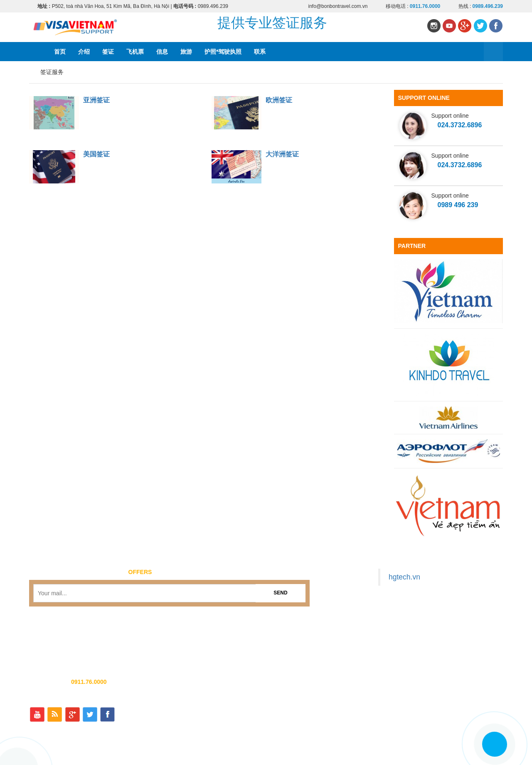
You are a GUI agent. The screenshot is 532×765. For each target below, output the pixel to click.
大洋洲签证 (282, 154)
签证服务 (52, 72)
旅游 (186, 52)
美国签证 (96, 154)
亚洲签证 (96, 100)
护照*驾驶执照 (223, 52)
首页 (60, 52)
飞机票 (135, 52)
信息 (162, 52)
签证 (108, 52)
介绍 (84, 52)
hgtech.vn (404, 577)
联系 (260, 52)
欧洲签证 (279, 100)
